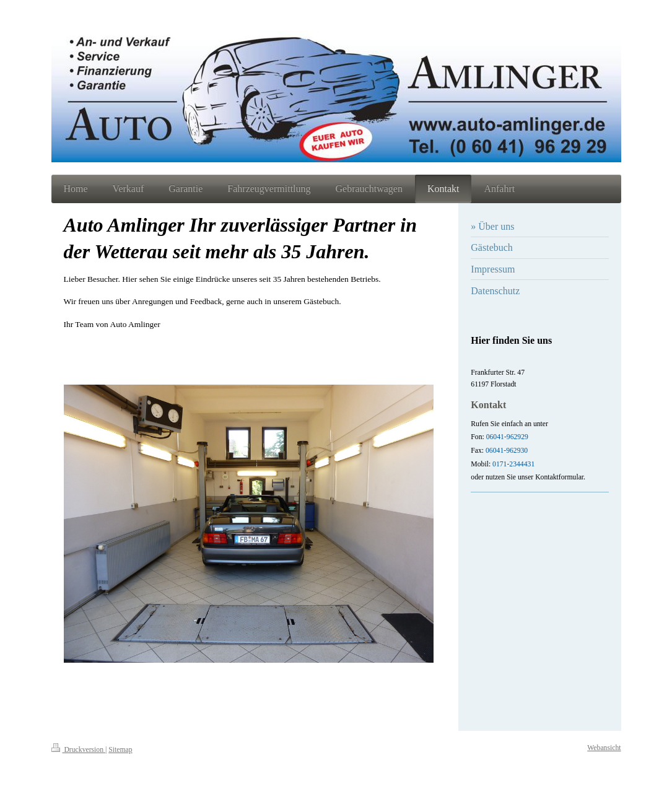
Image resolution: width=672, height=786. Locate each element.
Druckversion (78, 750)
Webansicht (604, 748)
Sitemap (120, 750)
